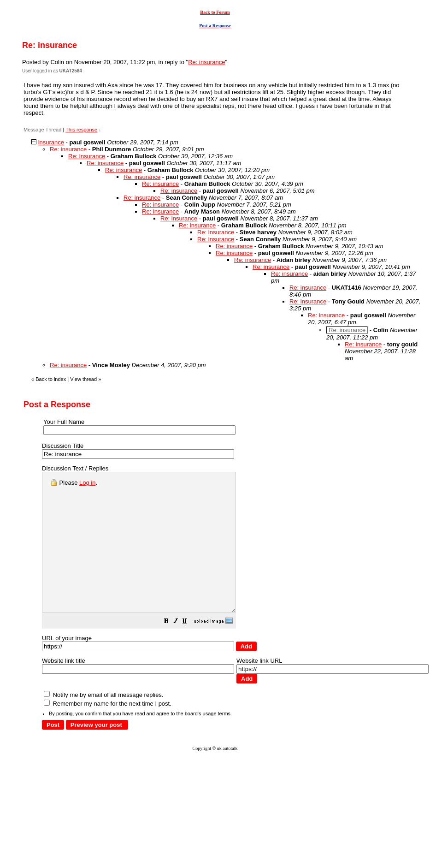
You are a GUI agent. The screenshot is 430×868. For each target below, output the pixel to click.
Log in (87, 483)
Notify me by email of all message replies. (103, 722)
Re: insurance (206, 62)
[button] (189, 650)
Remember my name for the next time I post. (108, 731)
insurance (51, 142)
